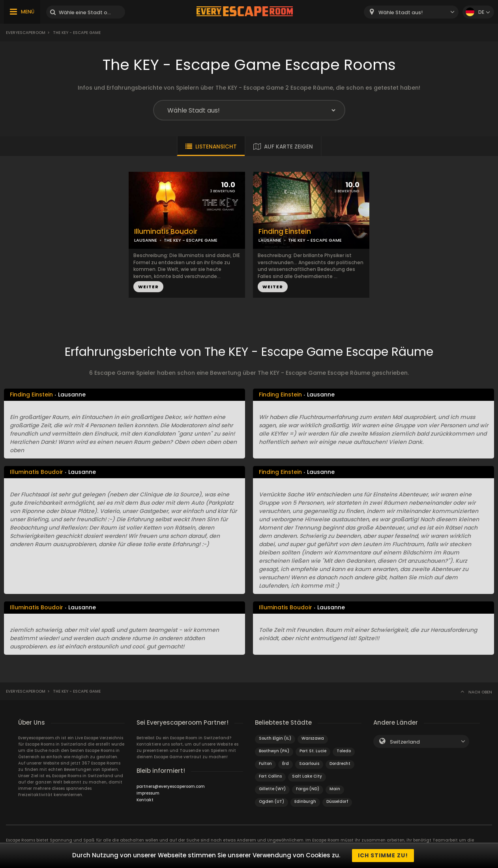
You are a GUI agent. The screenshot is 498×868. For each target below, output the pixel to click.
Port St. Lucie (313, 751)
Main (335, 789)
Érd (286, 764)
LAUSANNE (146, 240)
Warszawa (313, 738)
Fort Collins (270, 776)
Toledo (344, 751)
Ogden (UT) (271, 801)
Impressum (148, 793)
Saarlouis (309, 764)
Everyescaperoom (26, 33)
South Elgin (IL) (275, 738)
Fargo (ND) (308, 789)
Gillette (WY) (272, 789)
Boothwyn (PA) (274, 751)
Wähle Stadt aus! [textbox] (401, 12)
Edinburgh (305, 801)
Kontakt (145, 800)
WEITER (148, 287)
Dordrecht (340, 764)
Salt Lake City (307, 776)
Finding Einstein (285, 232)
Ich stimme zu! (383, 855)
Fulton (265, 764)
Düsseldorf (337, 801)
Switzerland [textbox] (405, 742)
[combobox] (411, 12)
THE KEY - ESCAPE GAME (191, 240)
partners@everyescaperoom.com (171, 786)
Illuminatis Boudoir (166, 232)
